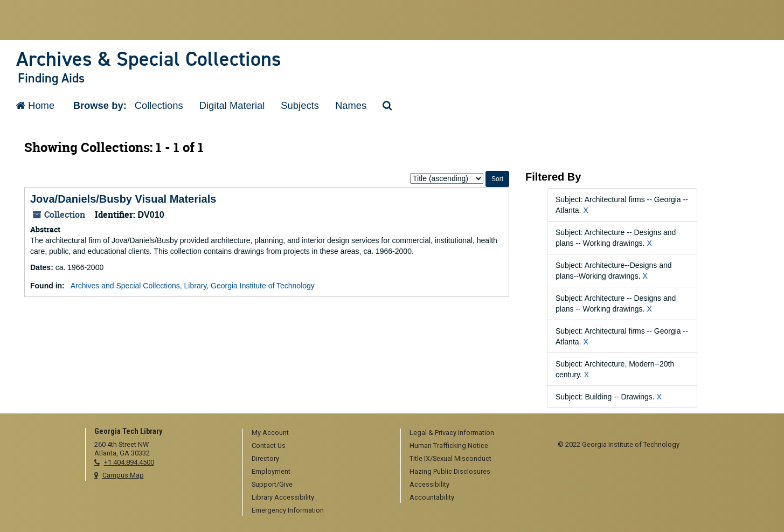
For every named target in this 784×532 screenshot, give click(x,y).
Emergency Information (288, 510)
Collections (159, 105)
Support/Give (272, 484)
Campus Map (123, 475)
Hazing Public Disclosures (450, 471)
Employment (271, 471)
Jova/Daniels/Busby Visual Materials (123, 199)
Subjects (300, 105)
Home (35, 105)
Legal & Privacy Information (452, 433)
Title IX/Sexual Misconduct (450, 458)
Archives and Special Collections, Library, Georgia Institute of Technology (193, 286)
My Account (270, 433)
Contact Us (269, 445)
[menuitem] (318, 433)
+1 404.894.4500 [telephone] (129, 462)
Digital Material (232, 105)
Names (351, 105)
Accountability (432, 497)
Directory (265, 458)
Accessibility (429, 484)
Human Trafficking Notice (449, 445)
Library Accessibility (283, 497)
